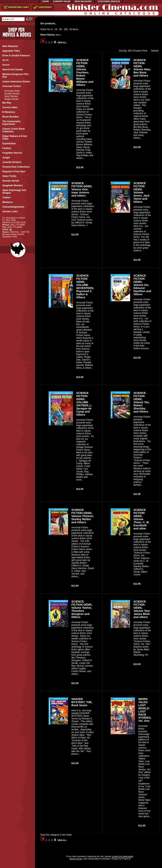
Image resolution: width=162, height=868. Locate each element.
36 (60, 29)
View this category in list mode (56, 835)
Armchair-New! (12, 91)
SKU (130, 51)
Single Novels (11, 99)
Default (154, 51)
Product (137, 51)
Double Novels (12, 94)
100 (66, 29)
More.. (59, 35)
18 (56, 29)
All (71, 29)
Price (145, 51)
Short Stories (11, 96)
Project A (126, 859)
